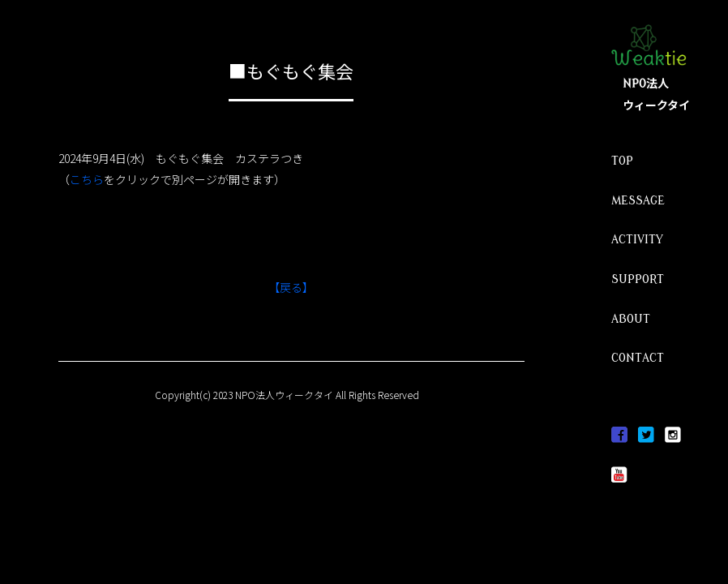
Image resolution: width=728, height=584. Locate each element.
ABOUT (631, 319)
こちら (87, 179)
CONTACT (638, 358)
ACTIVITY (637, 240)
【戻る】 (291, 287)
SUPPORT (638, 279)
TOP (622, 161)
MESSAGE (638, 201)
